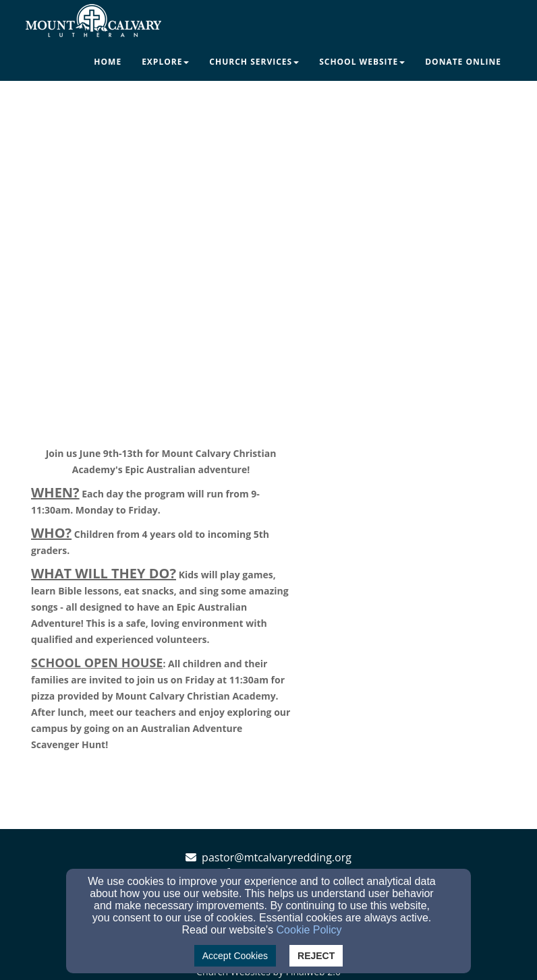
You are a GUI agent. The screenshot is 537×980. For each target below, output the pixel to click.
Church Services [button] (254, 62)
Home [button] (108, 62)
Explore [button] (165, 62)
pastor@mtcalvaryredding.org (277, 857)
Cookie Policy (309, 930)
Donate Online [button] (463, 62)
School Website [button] (362, 62)
